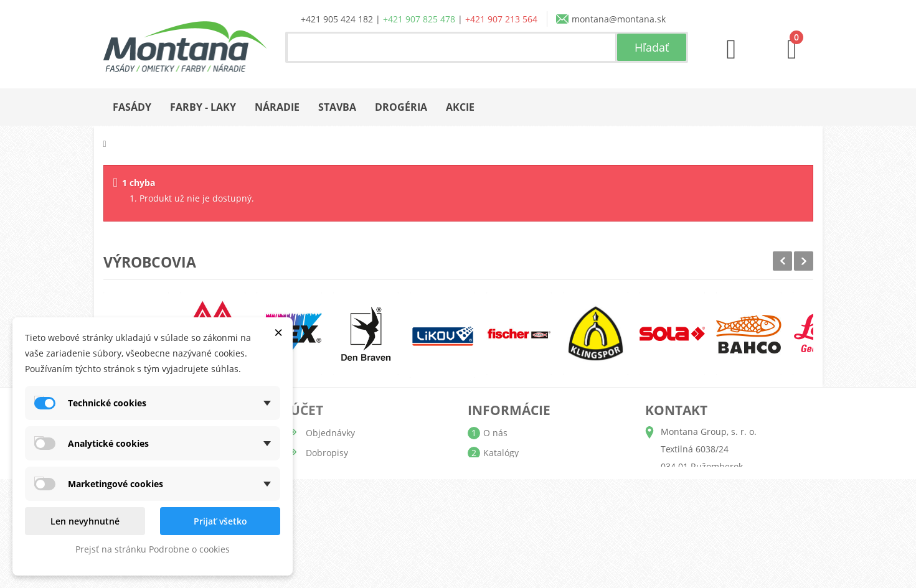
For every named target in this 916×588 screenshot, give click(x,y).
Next (804, 261)
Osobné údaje (335, 492)
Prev (782, 261)
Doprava (501, 473)
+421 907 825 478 (419, 19)
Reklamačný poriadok (528, 512)
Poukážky (325, 512)
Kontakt (499, 532)
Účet (307, 410)
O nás (495, 433)
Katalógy (501, 453)
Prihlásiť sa (329, 552)
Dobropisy (327, 453)
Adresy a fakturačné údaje (361, 473)
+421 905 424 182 (337, 19)
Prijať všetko (220, 521)
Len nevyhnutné (85, 521)
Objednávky (330, 433)
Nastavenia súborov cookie (361, 532)
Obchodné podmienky (529, 492)
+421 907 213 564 (501, 19)
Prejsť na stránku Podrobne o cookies (153, 549)
